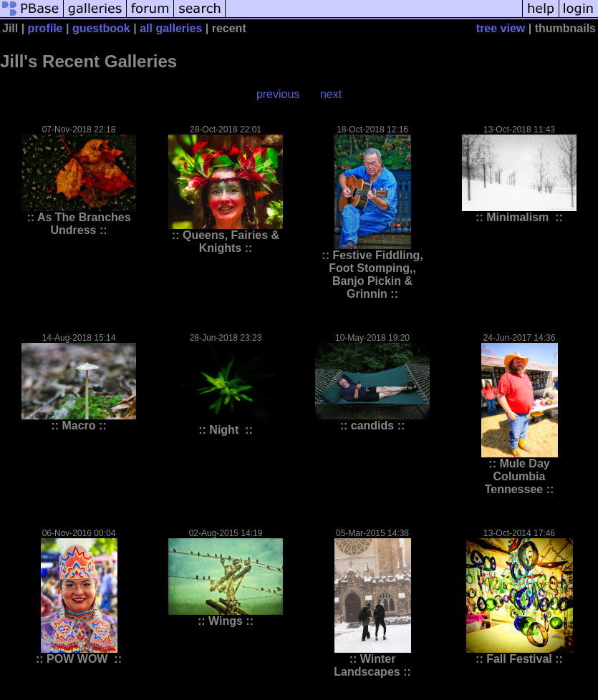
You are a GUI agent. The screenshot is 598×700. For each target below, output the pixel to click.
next (331, 94)
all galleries (171, 28)
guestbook (101, 28)
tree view (501, 28)
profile (45, 28)
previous (278, 94)
